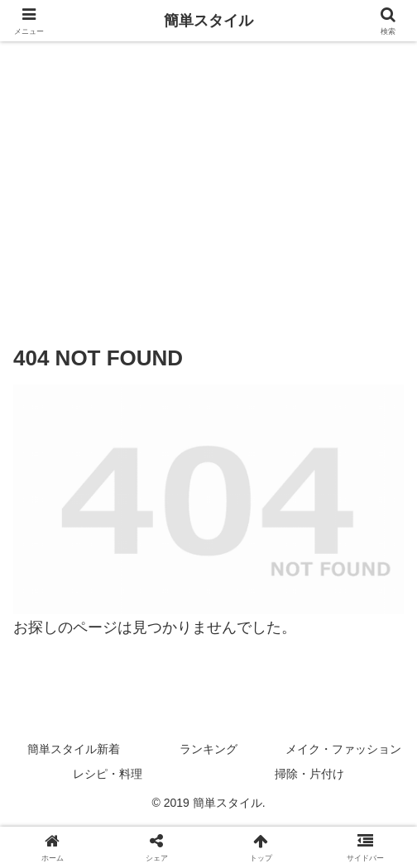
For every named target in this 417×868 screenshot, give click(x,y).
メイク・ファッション (343, 749)
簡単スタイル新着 (74, 749)
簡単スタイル (208, 21)
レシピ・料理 (108, 774)
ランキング (208, 749)
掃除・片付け (309, 774)
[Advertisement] (208, 179)
